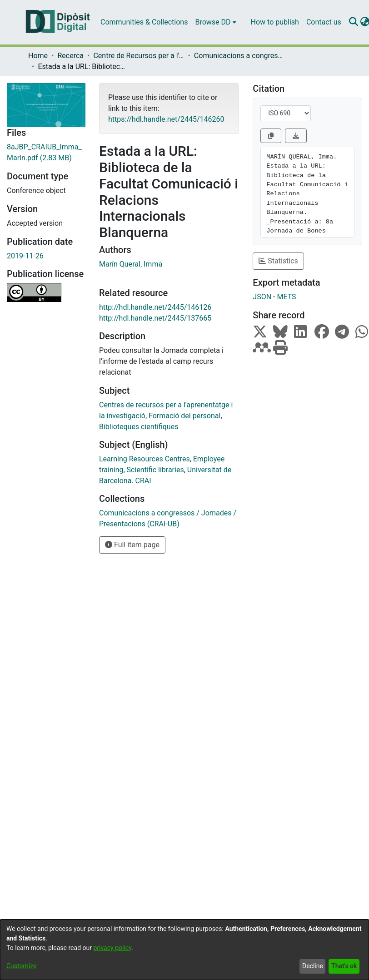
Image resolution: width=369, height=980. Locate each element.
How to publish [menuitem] (275, 22)
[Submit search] (354, 22)
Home (38, 56)
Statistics (278, 261)
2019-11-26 (25, 256)
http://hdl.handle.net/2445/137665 (155, 318)
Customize (21, 966)
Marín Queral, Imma (131, 264)
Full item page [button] (132, 545)
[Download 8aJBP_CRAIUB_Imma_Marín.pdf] (46, 153)
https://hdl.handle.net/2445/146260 (166, 119)
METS (286, 297)
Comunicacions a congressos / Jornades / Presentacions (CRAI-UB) (239, 56)
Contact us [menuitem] (324, 22)
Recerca (70, 56)
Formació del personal (184, 416)
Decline (313, 966)
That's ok (344, 966)
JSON (262, 297)
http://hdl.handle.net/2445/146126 (155, 307)
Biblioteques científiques (139, 427)
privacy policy (112, 948)
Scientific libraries (155, 470)
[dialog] (184, 950)
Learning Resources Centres (145, 459)
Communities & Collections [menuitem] (144, 22)
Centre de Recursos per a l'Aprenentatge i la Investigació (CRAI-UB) (139, 56)
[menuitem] (215, 22)
